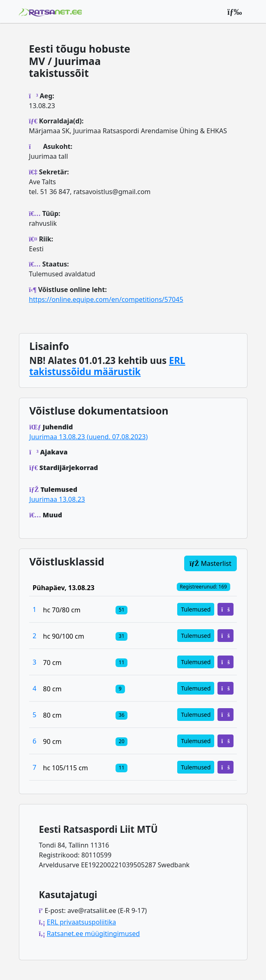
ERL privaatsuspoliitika (81, 922)
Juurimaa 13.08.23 (57, 499)
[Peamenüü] (235, 12)
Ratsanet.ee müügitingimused (93, 934)
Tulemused (196, 609)
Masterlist (210, 563)
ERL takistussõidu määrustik (107, 366)
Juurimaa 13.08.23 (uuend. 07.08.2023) (88, 437)
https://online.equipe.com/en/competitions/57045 (106, 299)
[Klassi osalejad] (121, 609)
